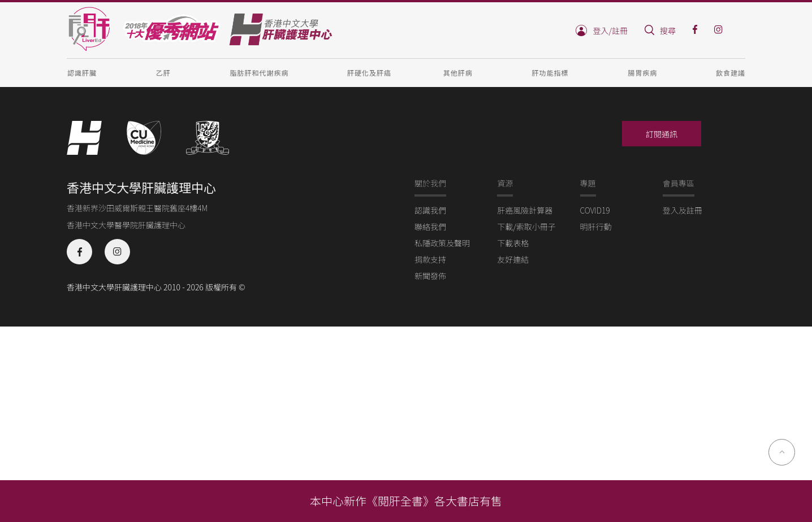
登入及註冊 (683, 210)
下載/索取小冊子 (526, 227)
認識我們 (430, 210)
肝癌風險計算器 (525, 210)
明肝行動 (596, 227)
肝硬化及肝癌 (369, 73)
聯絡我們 (430, 227)
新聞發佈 (430, 276)
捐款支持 (430, 259)
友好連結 (513, 259)
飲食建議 (731, 73)
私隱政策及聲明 (442, 243)
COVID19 (595, 210)
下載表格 (513, 243)
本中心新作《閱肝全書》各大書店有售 (406, 501)
